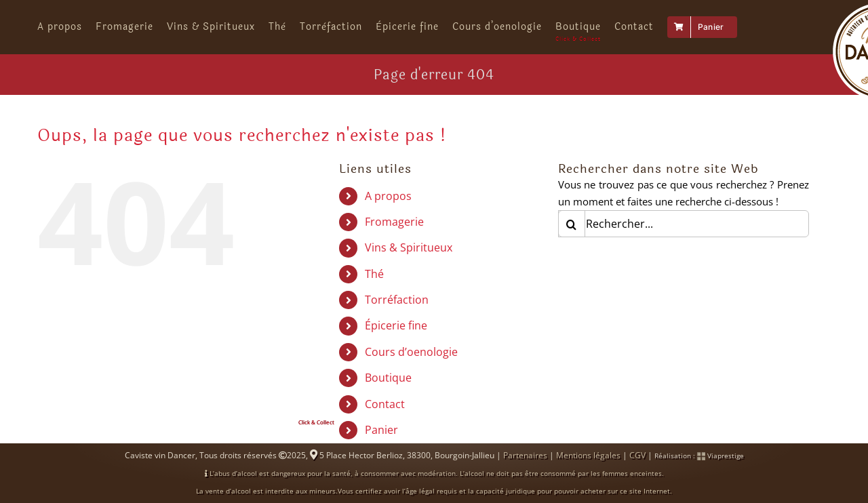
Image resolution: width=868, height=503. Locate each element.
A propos (388, 206)
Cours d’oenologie (411, 362)
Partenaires (525, 465)
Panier (381, 440)
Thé (374, 284)
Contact (385, 414)
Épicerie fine (396, 336)
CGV (637, 465)
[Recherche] (572, 234)
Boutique (388, 388)
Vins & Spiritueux (409, 258)
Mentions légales (588, 465)
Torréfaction (397, 310)
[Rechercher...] (684, 234)
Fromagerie (394, 232)
